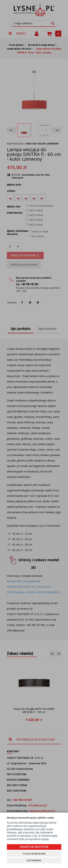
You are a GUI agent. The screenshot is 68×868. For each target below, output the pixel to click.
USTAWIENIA (34, 860)
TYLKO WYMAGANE (34, 854)
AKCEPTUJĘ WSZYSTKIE (34, 847)
